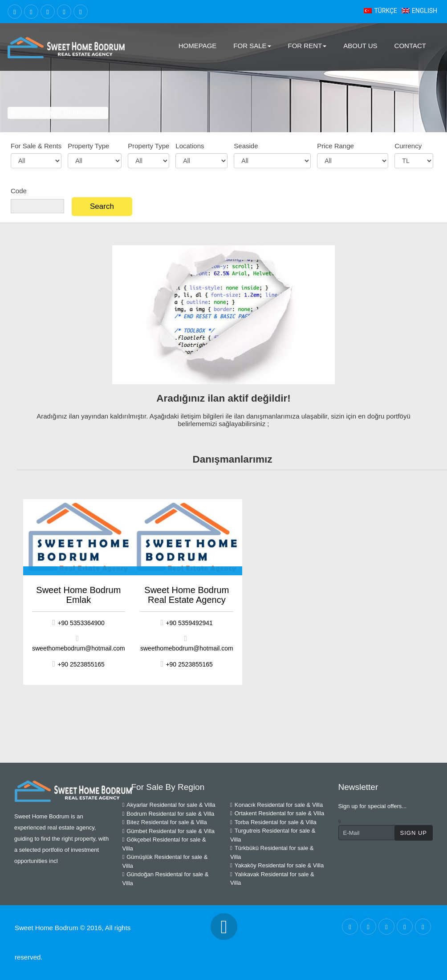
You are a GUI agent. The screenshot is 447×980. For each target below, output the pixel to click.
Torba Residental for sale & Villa (273, 822)
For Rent (307, 46)
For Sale (252, 46)
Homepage (198, 46)
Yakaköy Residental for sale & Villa (277, 865)
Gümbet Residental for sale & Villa (169, 831)
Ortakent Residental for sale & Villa (277, 813)
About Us (360, 46)
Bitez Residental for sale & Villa (165, 822)
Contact (410, 46)
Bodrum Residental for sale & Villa (169, 814)
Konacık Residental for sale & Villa (276, 805)
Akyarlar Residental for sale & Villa (169, 805)
